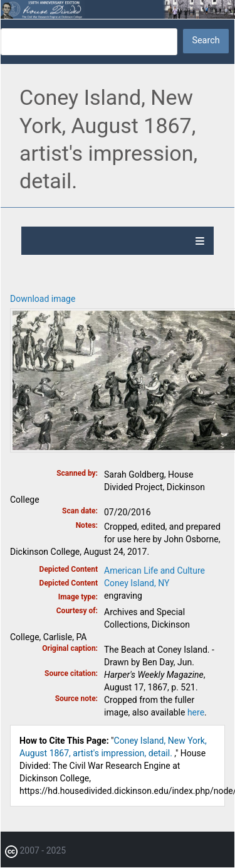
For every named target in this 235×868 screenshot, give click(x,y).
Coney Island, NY (137, 583)
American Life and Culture (154, 571)
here (196, 712)
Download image (43, 299)
